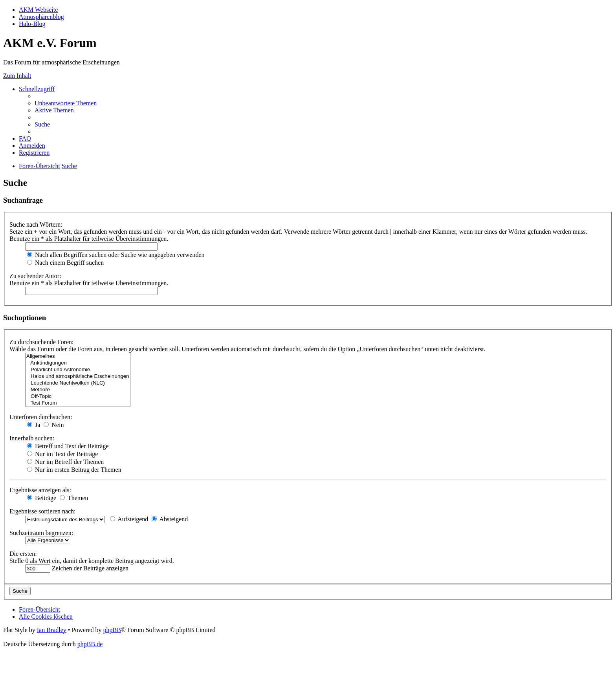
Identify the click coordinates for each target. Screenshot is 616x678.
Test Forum (78, 403)
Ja (34, 425)
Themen (74, 498)
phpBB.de (90, 644)
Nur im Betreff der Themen (65, 462)
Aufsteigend (129, 519)
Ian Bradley (52, 630)
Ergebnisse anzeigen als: (40, 490)
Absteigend (170, 519)
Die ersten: (23, 554)
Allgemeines (78, 356)
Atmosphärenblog (41, 17)
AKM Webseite (38, 10)
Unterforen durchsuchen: (41, 417)
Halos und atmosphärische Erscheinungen (78, 377)
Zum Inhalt (17, 76)
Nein (54, 425)
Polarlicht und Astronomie (78, 370)
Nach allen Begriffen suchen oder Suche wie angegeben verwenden (116, 255)
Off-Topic (78, 397)
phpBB (112, 630)
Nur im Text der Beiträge (62, 454)
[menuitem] (66, 103)
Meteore (78, 390)
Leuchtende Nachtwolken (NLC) (78, 383)
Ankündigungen (78, 363)
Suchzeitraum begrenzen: (41, 533)
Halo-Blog (32, 24)
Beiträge (42, 498)
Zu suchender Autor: (35, 276)
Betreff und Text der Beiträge (68, 446)
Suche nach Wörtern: (36, 224)
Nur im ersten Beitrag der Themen (74, 470)
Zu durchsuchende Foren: (42, 342)
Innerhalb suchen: (32, 438)
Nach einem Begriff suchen (65, 263)
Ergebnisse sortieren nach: (43, 511)
